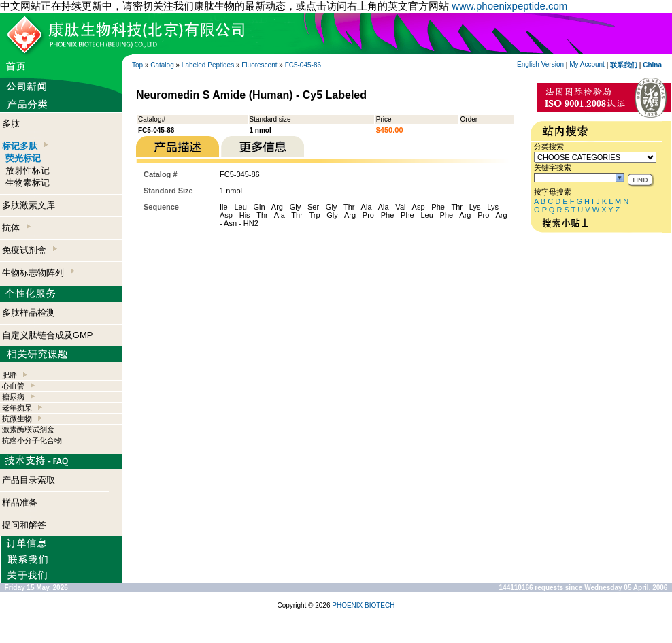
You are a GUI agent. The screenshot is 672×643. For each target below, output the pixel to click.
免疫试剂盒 (30, 250)
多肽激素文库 (29, 205)
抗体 (16, 228)
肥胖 (10, 375)
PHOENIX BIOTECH (363, 605)
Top (137, 65)
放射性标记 (28, 170)
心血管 (13, 386)
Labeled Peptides (208, 65)
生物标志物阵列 (38, 273)
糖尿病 (13, 397)
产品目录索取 (29, 480)
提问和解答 (24, 525)
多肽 (11, 123)
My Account (587, 64)
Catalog (162, 65)
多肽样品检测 (29, 313)
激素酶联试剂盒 (28, 429)
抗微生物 (17, 418)
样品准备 (20, 502)
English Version (540, 64)
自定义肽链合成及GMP (48, 335)
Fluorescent (259, 65)
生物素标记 (28, 183)
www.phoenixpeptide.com (509, 6)
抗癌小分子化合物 (32, 440)
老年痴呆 (17, 408)
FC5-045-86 (303, 65)
